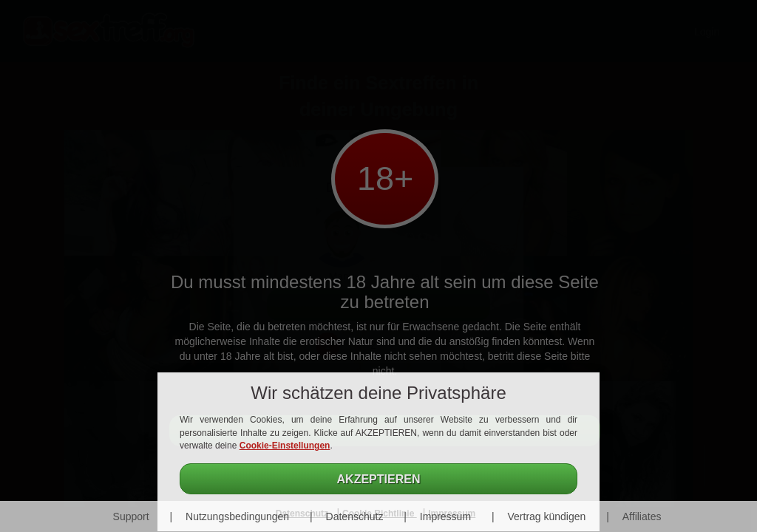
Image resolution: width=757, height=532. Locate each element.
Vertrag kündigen (546, 516)
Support (131, 516)
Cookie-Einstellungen (285, 446)
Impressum (445, 516)
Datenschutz (355, 516)
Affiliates (642, 516)
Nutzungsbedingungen (237, 516)
